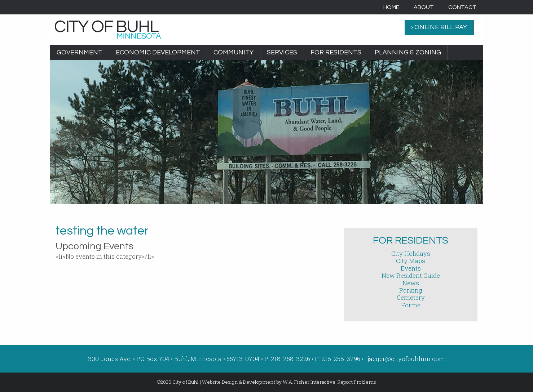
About (424, 7)
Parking (411, 290)
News (411, 283)
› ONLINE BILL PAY (439, 27)
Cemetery (411, 297)
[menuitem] (391, 7)
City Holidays (411, 253)
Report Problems (357, 382)
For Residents (336, 52)
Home (391, 7)
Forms (411, 305)
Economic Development (158, 52)
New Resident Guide (411, 275)
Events (411, 268)
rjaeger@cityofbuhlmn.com (405, 359)
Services (282, 52)
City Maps (411, 261)
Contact (462, 7)
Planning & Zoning (408, 52)
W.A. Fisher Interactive (309, 382)
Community (234, 52)
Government (80, 52)
